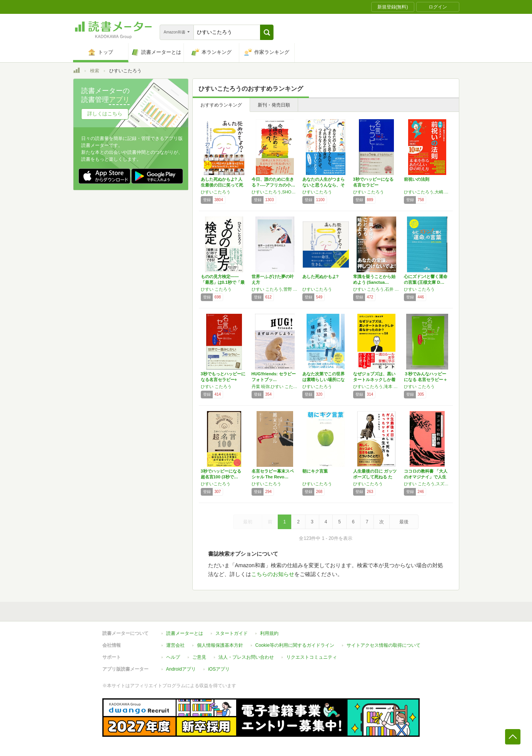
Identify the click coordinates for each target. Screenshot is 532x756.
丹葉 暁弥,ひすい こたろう (275, 386)
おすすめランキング (221, 105)
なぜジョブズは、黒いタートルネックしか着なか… (374, 380)
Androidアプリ (181, 669)
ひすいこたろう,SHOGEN (275, 192)
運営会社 (175, 645)
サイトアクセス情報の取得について (384, 645)
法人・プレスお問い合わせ (246, 657)
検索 (95, 71)
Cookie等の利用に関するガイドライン (295, 645)
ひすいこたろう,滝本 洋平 (377, 386)
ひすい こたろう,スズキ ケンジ (427, 484)
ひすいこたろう (216, 192)
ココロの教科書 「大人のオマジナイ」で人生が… (426, 477)
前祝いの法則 (417, 179)
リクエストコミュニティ (312, 657)
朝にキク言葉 (315, 471)
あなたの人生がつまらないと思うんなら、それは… (324, 185)
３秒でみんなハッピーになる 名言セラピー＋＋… (426, 380)
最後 (404, 522)
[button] (267, 32)
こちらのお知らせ (273, 574)
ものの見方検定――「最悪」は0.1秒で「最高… (223, 282)
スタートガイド (232, 633)
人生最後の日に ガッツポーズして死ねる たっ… (375, 477)
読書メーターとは (185, 633)
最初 (248, 522)
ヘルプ (173, 657)
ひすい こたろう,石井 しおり (377, 289)
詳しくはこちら (105, 114)
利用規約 (269, 633)
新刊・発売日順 (274, 105)
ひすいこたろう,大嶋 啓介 (427, 192)
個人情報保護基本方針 (220, 645)
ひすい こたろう (369, 192)
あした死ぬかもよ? (321, 276)
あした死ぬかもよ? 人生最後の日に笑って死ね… (222, 185)
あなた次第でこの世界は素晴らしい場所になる (324, 380)
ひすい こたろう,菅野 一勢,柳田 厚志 (275, 289)
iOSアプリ (219, 669)
